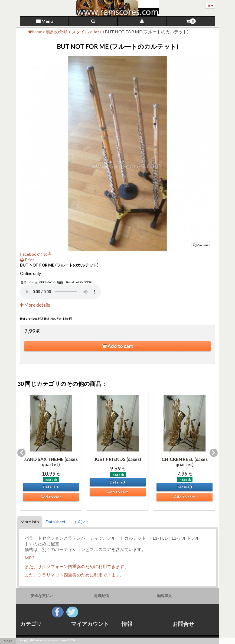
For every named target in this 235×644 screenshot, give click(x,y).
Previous (21, 453)
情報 (127, 624)
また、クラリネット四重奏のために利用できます (72, 575)
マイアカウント (90, 624)
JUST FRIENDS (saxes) (118, 459)
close (8, 641)
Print (27, 260)
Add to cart (118, 346)
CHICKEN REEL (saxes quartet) (185, 462)
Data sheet (56, 522)
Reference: (28, 318)
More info (30, 522)
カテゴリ (31, 624)
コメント (81, 522)
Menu (45, 21)
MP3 (29, 558)
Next (214, 453)
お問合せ (183, 624)
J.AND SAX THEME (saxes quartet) (51, 462)
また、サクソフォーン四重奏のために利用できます (74, 566)
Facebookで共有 (36, 254)
